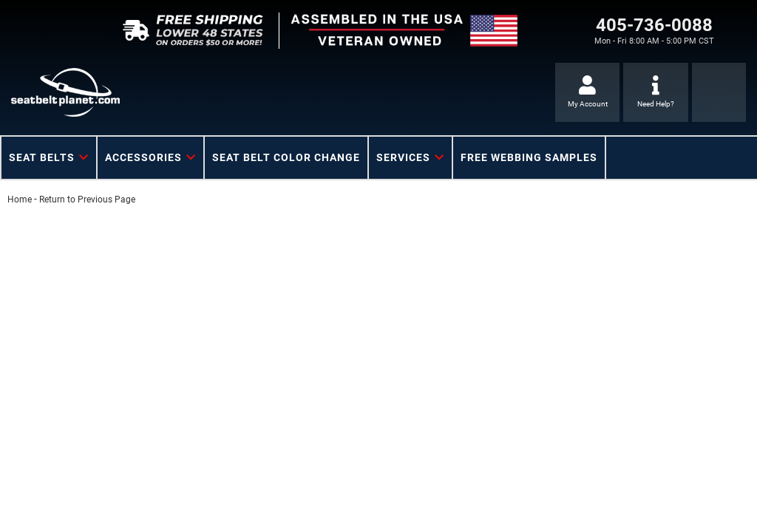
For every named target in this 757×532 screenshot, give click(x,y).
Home (20, 199)
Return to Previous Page (87, 199)
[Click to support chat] (655, 92)
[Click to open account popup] (587, 92)
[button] (49, 158)
